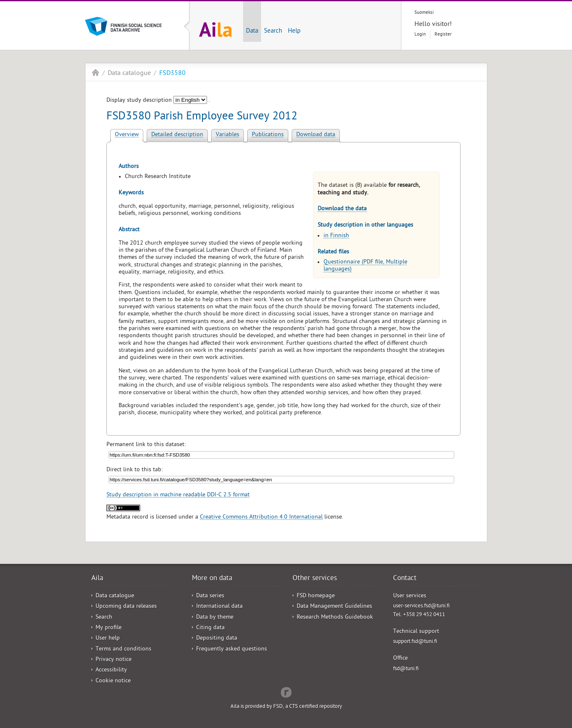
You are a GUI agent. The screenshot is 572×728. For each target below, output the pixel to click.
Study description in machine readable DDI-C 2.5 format (178, 495)
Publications (268, 135)
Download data (316, 135)
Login (420, 35)
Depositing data (217, 639)
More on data (212, 579)
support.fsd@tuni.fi (415, 642)
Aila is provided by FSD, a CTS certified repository (286, 707)
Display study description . (158, 101)
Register (443, 35)
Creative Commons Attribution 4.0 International (261, 518)
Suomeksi (424, 13)
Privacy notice (114, 660)
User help (108, 639)
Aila (96, 72)
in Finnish (336, 236)
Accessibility (111, 670)
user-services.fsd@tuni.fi (421, 606)
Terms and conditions (123, 649)
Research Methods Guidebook (335, 618)
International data (219, 607)
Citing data (210, 628)
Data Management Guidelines (334, 607)
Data (252, 31)
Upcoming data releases (126, 607)
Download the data (342, 209)
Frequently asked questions (232, 649)
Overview (127, 135)
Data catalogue (129, 74)
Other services (315, 579)
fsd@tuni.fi (406, 669)
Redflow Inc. (286, 692)
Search (273, 31)
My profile (109, 628)
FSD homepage (316, 596)
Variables (228, 135)
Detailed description (177, 135)
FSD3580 (172, 74)
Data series (210, 596)
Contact (405, 579)
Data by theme (215, 618)
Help (294, 31)
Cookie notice (113, 681)
